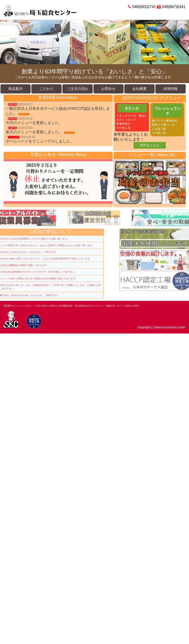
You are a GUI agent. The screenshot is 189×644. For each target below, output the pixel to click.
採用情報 (171, 89)
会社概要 (139, 89)
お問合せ (108, 89)
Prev (6, 42)
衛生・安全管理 (76, 306)
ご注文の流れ (78, 89)
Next (183, 42)
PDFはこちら (150, 145)
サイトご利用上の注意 (128, 306)
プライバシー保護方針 (104, 306)
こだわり (46, 89)
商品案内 (15, 89)
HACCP (89, 306)
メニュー (18, 306)
